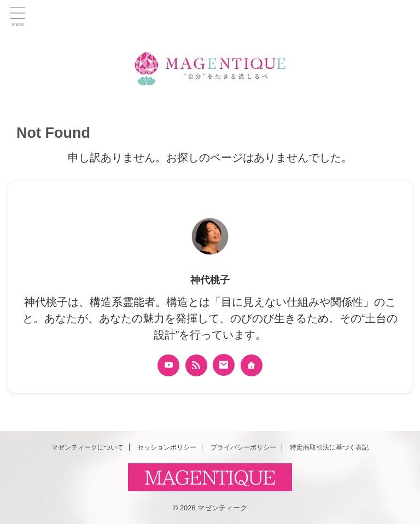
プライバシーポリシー (243, 447)
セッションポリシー (167, 447)
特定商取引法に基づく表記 (329, 447)
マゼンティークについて (87, 447)
